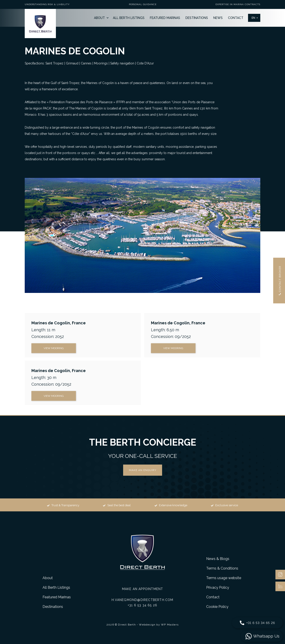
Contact (236, 18)
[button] (254, 18)
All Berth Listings (129, 18)
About (99, 18)
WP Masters (170, 625)
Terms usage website (224, 578)
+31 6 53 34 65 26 (142, 605)
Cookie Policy (217, 607)
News (218, 18)
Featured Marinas (165, 18)
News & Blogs (218, 559)
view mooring (54, 348)
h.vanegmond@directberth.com (142, 600)
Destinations (197, 18)
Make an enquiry (143, 470)
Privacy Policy (218, 587)
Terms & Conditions (222, 568)
